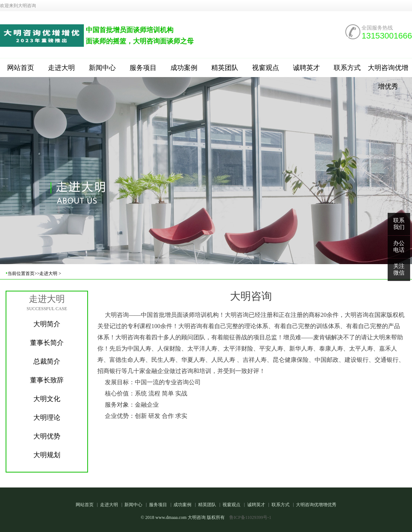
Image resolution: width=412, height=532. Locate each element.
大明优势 (47, 436)
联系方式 (347, 68)
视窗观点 (266, 68)
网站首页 (21, 68)
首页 (30, 273)
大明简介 (47, 324)
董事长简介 (47, 343)
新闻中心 (102, 68)
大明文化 (47, 399)
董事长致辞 (47, 380)
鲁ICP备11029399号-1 (250, 517)
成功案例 (184, 68)
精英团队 (225, 68)
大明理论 (47, 418)
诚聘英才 (306, 68)
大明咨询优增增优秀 (388, 71)
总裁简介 (47, 361)
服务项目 (143, 68)
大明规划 (47, 455)
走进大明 (61, 68)
